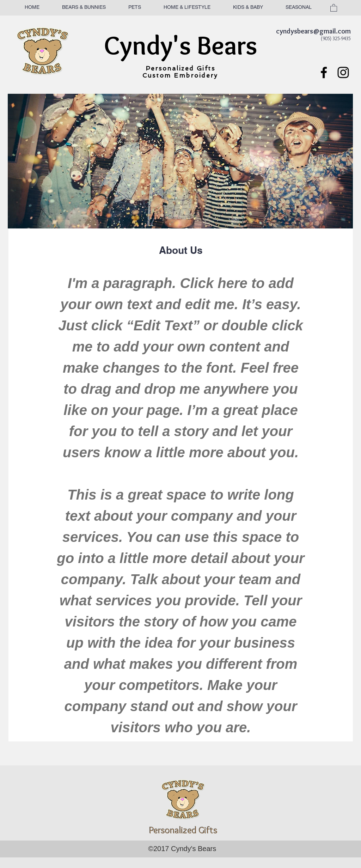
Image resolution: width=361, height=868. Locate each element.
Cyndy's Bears (181, 45)
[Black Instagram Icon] (343, 72)
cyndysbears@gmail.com (313, 31)
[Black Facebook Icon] (324, 72)
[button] (334, 8)
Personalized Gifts (180, 68)
